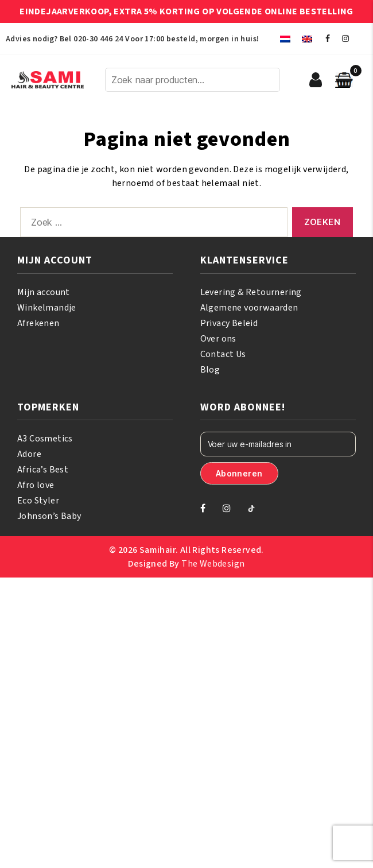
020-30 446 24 (98, 39)
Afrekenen (38, 323)
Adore (29, 454)
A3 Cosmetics (45, 439)
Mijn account (44, 292)
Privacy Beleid (229, 323)
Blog (210, 370)
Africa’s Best (43, 470)
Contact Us (223, 354)
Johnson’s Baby (49, 516)
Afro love (36, 485)
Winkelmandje (47, 308)
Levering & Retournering (251, 292)
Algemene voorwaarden (249, 308)
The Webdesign (213, 564)
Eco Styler (38, 501)
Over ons (218, 339)
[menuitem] (285, 39)
